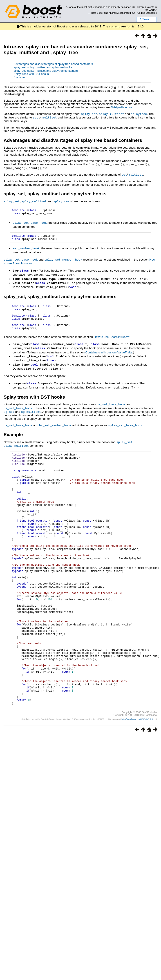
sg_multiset (31, 414)
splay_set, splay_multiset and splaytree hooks (43, 67)
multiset (50, 117)
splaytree (139, 114)
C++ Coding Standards (144, 13)
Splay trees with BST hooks (31, 74)
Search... (146, 19)
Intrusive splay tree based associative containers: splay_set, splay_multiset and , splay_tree (76, 50)
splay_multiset (112, 114)
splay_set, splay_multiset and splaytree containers (46, 71)
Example (19, 77)
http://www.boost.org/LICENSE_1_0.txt (139, 775)
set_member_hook (26, 249)
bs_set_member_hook (55, 428)
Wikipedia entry (121, 107)
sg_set (9, 414)
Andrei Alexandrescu (120, 13)
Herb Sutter (97, 13)
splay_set (89, 114)
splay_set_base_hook (30, 223)
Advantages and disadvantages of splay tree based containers (53, 64)
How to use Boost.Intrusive (112, 342)
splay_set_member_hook (63, 260)
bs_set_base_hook (111, 407)
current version (120, 26)
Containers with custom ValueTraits (109, 357)
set (36, 117)
